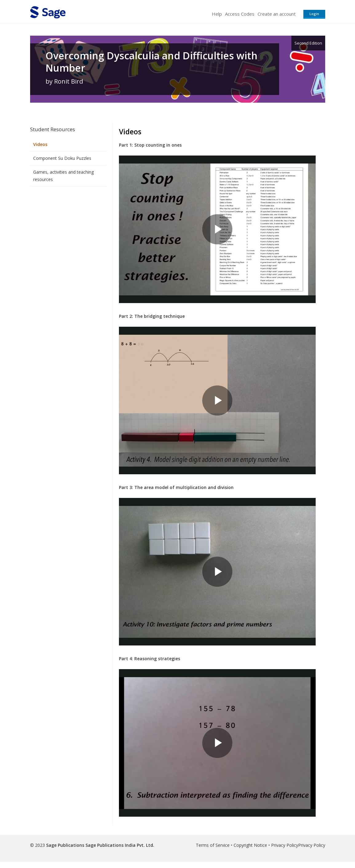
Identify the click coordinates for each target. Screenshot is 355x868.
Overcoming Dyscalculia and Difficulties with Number (152, 62)
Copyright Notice (250, 845)
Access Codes (240, 14)
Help (217, 14)
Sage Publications (65, 845)
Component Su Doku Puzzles (62, 158)
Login (314, 14)
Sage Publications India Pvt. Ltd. (119, 845)
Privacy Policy (285, 845)
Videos (40, 144)
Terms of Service (213, 845)
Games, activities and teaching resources (63, 176)
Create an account (277, 14)
